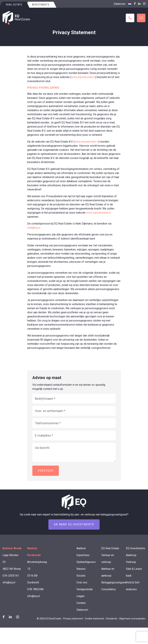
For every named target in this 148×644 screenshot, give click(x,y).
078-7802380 (35, 589)
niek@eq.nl (34, 228)
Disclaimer (112, 619)
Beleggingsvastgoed (114, 582)
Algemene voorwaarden (132, 619)
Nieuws (81, 569)
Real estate (14, 5)
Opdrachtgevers (86, 562)
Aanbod (81, 548)
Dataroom (120, 4)
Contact (81, 603)
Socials (81, 576)
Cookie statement (95, 619)
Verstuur (46, 471)
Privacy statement (73, 619)
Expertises (83, 555)
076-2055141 (11, 576)
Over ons (82, 582)
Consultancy (109, 589)
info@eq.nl (9, 582)
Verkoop (131, 562)
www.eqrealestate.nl (83, 77)
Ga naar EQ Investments (74, 524)
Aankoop (131, 555)
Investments (41, 5)
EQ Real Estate (110, 548)
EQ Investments (136, 548)
